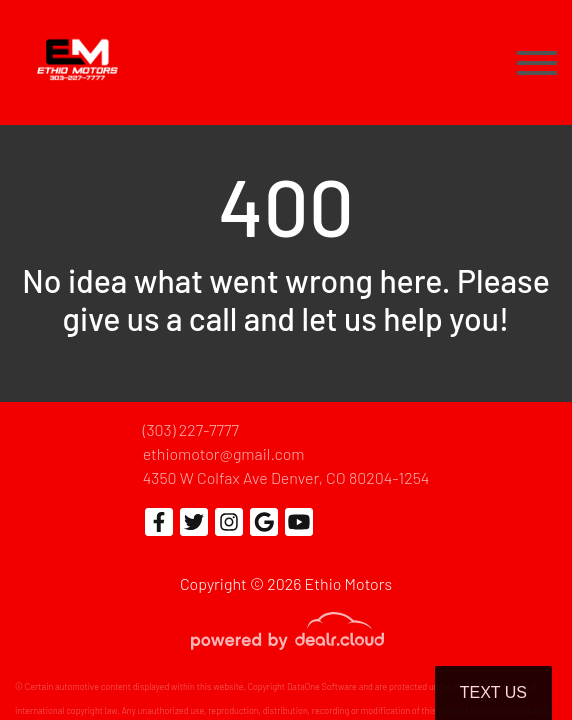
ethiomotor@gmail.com (224, 453)
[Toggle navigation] (537, 62)
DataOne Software (322, 686)
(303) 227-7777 (191, 429)
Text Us (493, 692)
